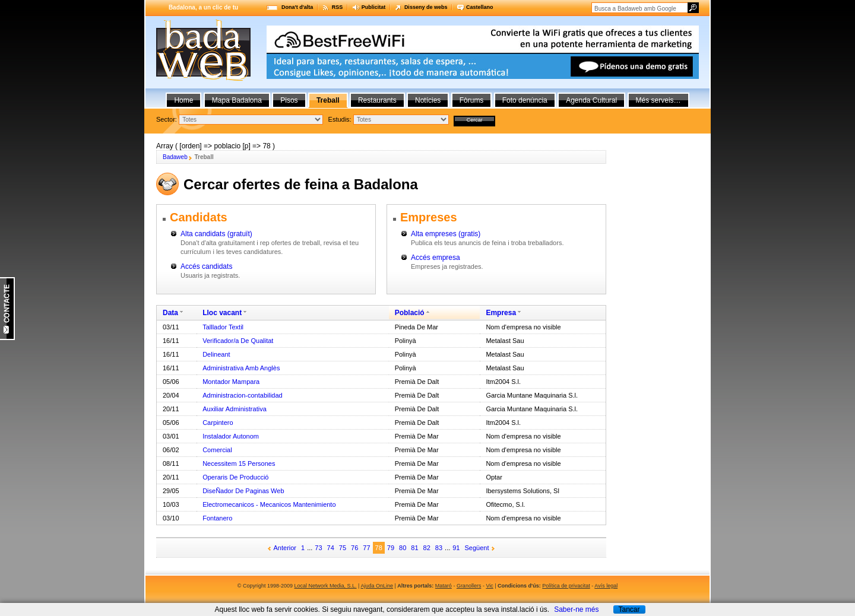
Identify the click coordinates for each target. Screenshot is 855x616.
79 (391, 548)
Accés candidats (206, 266)
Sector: (167, 119)
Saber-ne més (576, 609)
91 (456, 548)
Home (183, 100)
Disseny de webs (426, 7)
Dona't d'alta (297, 7)
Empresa (501, 313)
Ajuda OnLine (377, 586)
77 (366, 548)
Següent (477, 548)
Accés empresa (436, 258)
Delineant (216, 354)
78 (379, 548)
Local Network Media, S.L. (326, 586)
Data (170, 313)
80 (403, 548)
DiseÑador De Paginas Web (243, 491)
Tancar (629, 609)
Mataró (444, 586)
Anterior (285, 548)
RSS (338, 7)
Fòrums (472, 100)
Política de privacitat (566, 586)
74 (331, 548)
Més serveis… (658, 100)
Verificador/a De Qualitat (238, 341)
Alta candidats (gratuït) (216, 234)
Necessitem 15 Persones (239, 463)
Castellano (480, 7)
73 (318, 548)
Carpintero (218, 423)
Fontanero (217, 518)
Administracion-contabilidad (243, 395)
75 (343, 548)
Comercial (217, 450)
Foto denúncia (525, 100)
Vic (489, 586)
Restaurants (377, 100)
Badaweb (175, 157)
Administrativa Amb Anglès (241, 368)
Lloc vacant (222, 313)
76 (354, 548)
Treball (328, 100)
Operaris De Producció (235, 477)
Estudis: (340, 119)
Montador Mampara (231, 382)
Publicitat (374, 7)
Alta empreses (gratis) (446, 234)
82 (427, 548)
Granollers (469, 586)
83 (439, 548)
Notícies (428, 100)
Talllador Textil (223, 327)
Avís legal (606, 586)
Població (410, 313)
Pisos (289, 100)
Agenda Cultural (591, 100)
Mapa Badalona (237, 100)
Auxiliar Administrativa (235, 409)
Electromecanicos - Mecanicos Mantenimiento (269, 504)
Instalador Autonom (231, 436)
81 (414, 548)
